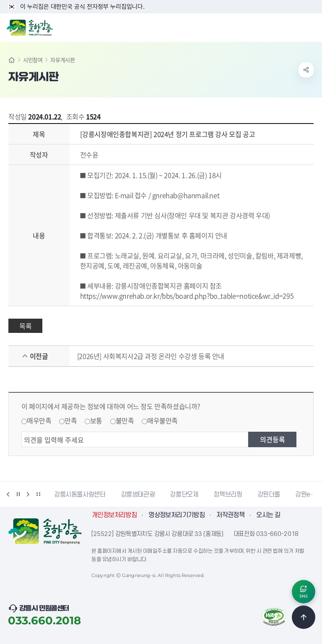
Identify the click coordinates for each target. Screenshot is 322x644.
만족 (71, 420)
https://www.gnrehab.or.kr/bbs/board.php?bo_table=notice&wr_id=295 (187, 296)
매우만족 (39, 420)
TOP (304, 617)
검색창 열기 (294, 27)
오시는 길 (268, 515)
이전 (8, 494)
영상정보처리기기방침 (177, 515)
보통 (96, 420)
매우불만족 (162, 420)
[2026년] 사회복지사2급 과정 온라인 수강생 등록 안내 (151, 356)
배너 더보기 (38, 494)
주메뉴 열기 (311, 27)
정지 (18, 494)
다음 (28, 494)
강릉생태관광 (138, 495)
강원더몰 (269, 495)
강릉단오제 (184, 495)
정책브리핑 (228, 495)
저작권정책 (230, 515)
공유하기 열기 (306, 70)
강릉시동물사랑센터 (80, 495)
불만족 (125, 420)
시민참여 (33, 60)
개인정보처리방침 (114, 515)
